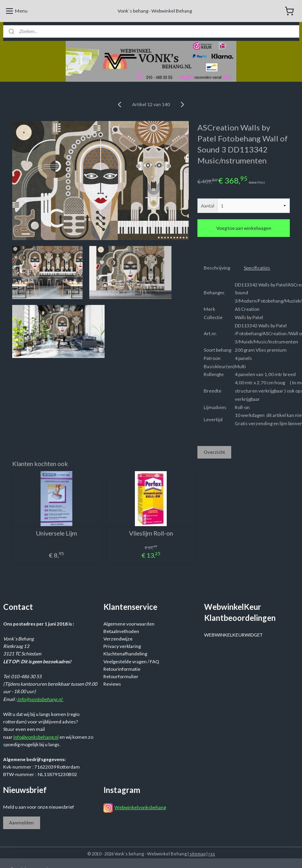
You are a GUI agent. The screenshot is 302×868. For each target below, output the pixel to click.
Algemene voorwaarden (129, 624)
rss (212, 854)
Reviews (112, 684)
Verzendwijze (118, 639)
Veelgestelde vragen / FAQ (131, 662)
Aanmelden (21, 823)
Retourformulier (121, 676)
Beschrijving (217, 268)
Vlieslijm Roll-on (151, 533)
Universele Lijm (56, 533)
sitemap (198, 854)
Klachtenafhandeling (125, 654)
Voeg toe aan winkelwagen (244, 228)
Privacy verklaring (122, 646)
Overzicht (214, 452)
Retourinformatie (122, 669)
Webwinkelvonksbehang (140, 807)
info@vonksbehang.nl (41, 699)
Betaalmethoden (121, 631)
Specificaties (257, 268)
